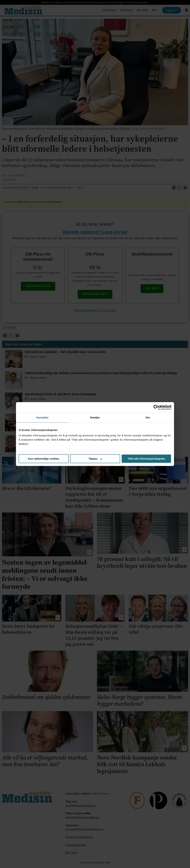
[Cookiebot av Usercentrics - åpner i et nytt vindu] (156, 407)
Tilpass (95, 459)
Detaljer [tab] (95, 417)
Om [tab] (148, 417)
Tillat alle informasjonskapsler (146, 459)
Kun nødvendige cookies (44, 459)
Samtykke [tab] (42, 417)
